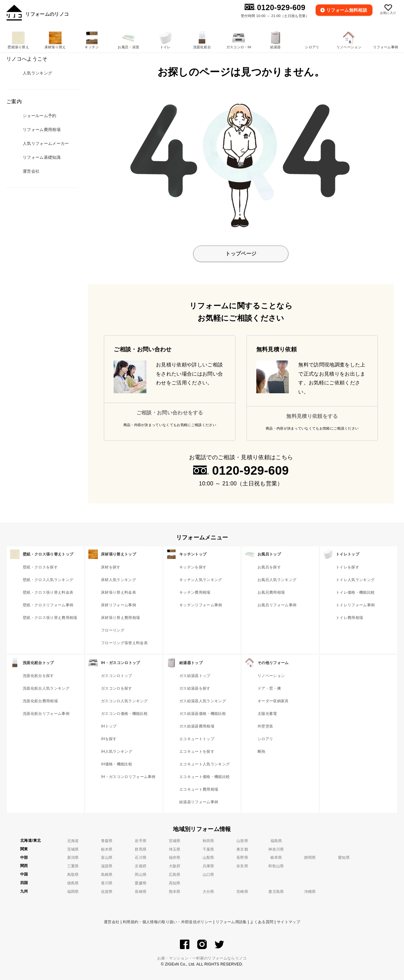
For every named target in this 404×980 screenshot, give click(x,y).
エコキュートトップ (197, 739)
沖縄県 (310, 892)
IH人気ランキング (117, 751)
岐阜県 (276, 858)
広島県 (175, 875)
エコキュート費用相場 (199, 789)
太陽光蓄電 (267, 714)
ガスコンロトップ (117, 676)
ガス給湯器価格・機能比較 (203, 714)
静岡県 (310, 858)
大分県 (208, 892)
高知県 (175, 883)
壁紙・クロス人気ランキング (48, 580)
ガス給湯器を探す (195, 688)
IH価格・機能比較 (117, 764)
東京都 (242, 849)
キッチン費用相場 (195, 592)
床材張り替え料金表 (119, 592)
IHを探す (109, 739)
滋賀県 (107, 866)
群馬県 (141, 849)
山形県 (242, 841)
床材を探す (111, 567)
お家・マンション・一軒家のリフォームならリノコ (202, 958)
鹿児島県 (276, 892)
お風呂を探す (269, 567)
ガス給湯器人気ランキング (203, 701)
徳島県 (73, 883)
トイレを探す (348, 567)
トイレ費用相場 (349, 618)
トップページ (241, 254)
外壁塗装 (265, 726)
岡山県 (141, 875)
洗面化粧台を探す (38, 676)
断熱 (261, 751)
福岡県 (73, 892)
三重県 (73, 866)
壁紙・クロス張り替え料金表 (48, 592)
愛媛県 (141, 883)
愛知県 (344, 858)
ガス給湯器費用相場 (197, 726)
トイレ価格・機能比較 (355, 592)
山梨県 (208, 858)
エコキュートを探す (197, 751)
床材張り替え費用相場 (120, 618)
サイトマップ (288, 922)
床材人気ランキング (119, 580)
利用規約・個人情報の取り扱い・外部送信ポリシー (167, 922)
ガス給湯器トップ (195, 676)
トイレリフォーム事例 (355, 605)
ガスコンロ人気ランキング (124, 701)
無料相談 (347, 10)
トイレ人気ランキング (355, 580)
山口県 (208, 875)
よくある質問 (262, 922)
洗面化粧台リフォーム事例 (46, 714)
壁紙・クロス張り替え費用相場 (50, 618)
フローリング (113, 630)
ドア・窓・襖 (269, 688)
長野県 (242, 858)
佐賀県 (107, 892)
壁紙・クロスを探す (40, 567)
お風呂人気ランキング (277, 580)
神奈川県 (276, 849)
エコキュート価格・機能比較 (205, 777)
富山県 (107, 858)
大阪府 (175, 866)
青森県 (107, 841)
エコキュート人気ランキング (205, 764)
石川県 (141, 858)
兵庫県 (208, 866)
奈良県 (242, 866)
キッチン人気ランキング (201, 580)
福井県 (175, 858)
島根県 (107, 875)
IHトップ (109, 726)
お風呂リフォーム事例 (277, 605)
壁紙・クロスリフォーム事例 (48, 605)
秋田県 (208, 841)
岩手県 (141, 841)
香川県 (107, 883)
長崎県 (141, 892)
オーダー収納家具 (273, 701)
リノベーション (271, 676)
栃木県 (107, 849)
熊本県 (175, 892)
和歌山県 (276, 866)
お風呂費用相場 (271, 592)
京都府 (141, 866)
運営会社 (112, 922)
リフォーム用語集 (231, 922)
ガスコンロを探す (117, 688)
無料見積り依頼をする (312, 416)
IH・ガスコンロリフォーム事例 (128, 777)
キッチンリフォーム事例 (201, 605)
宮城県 (175, 841)
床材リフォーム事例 (119, 605)
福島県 (276, 841)
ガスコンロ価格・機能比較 (124, 714)
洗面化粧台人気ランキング (46, 688)
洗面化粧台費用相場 (40, 701)
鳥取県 (73, 875)
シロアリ (265, 739)
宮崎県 (242, 892)
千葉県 (208, 849)
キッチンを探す (193, 567)
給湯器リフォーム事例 (199, 802)
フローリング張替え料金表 (124, 643)
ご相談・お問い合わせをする (170, 413)
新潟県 (73, 858)
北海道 (73, 841)
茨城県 (73, 849)
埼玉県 (175, 849)
